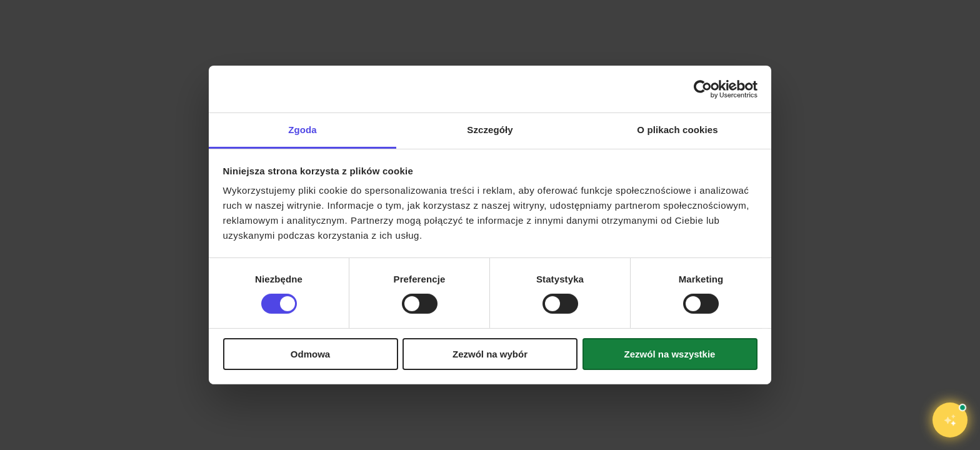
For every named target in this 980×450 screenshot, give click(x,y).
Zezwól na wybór (490, 354)
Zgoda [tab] (302, 130)
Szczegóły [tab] (490, 130)
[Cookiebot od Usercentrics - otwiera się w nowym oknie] (703, 89)
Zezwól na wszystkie (670, 354)
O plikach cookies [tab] (677, 130)
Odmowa (310, 354)
